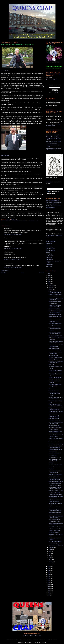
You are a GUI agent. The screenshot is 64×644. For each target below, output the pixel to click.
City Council (8, 221)
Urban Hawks (49, 266)
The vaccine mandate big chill (55, 465)
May (50, 556)
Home (23, 273)
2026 (49, 273)
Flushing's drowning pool (54, 426)
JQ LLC (8, 220)
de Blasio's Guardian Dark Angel (56, 491)
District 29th (15, 221)
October (51, 289)
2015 (49, 577)
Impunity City (49, 254)
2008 (49, 591)
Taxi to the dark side (53, 356)
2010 (49, 587)
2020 (49, 566)
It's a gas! (51, 463)
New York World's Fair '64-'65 (53, 200)
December (51, 285)
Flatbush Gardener (50, 249)
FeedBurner (58, 93)
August (51, 550)
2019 (49, 569)
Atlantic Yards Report (51, 242)
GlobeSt (48, 252)
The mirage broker (53, 455)
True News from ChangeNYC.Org (54, 206)
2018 (49, 571)
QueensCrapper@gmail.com (52, 79)
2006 (49, 595)
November (51, 287)
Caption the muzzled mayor (55, 314)
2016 (49, 575)
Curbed (48, 245)
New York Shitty (50, 256)
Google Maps (51, 235)
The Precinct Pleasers (54, 532)
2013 (49, 581)
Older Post (41, 273)
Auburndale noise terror (54, 390)
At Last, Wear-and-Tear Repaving (54, 135)
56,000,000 (51, 469)
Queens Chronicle (5, 71)
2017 (49, 573)
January (51, 564)
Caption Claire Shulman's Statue (56, 482)
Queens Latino (49, 259)
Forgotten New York (50, 250)
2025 (49, 275)
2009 (49, 589)
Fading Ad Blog (49, 247)
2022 (49, 281)
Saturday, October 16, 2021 (13, 234)
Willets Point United (50, 208)
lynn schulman (23, 221)
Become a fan (49, 182)
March (50, 560)
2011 (49, 585)
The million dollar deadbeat (55, 442)
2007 (49, 593)
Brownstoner (49, 243)
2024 (49, 277)
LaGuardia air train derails (54, 507)
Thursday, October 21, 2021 (13, 267)
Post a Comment (5, 271)
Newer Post (3, 273)
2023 (49, 279)
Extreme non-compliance (54, 309)
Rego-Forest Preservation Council (54, 202)
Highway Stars (52, 388)
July (50, 552)
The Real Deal (49, 264)
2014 (49, 579)
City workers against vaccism (55, 336)
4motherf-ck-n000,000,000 (54, 453)
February (51, 562)
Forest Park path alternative (55, 467)
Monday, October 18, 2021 (13, 260)
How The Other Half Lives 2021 (56, 545)
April (50, 558)
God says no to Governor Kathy (56, 444)
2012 (49, 583)
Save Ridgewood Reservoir (52, 204)
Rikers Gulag (51, 365)
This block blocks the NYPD (55, 457)
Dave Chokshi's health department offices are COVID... (54, 394)
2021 (49, 283)
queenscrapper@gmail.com (32, 636)
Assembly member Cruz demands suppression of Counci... (55, 329)
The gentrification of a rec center (56, 527)
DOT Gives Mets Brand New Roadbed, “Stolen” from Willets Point (54, 138)
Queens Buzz (49, 258)
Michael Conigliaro (33, 221)
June (50, 554)
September (51, 548)
